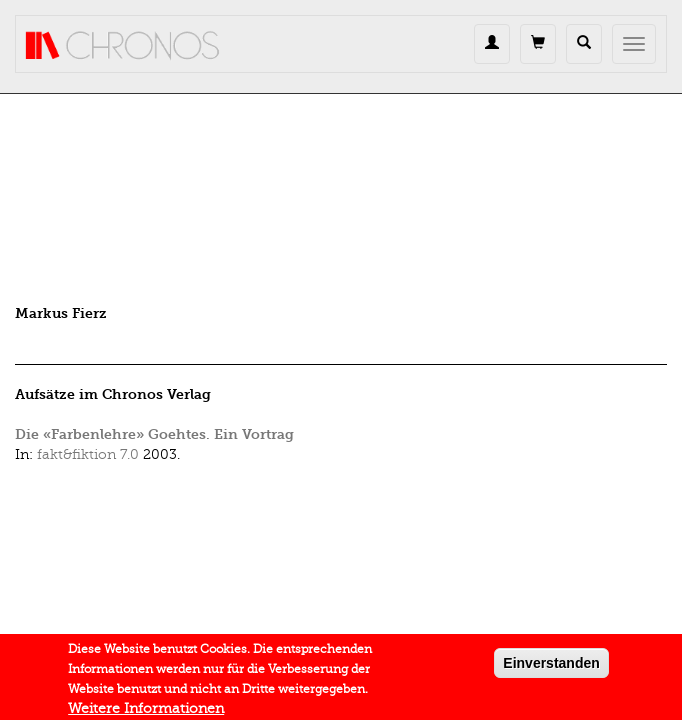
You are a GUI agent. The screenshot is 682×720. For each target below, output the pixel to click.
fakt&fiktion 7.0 (88, 454)
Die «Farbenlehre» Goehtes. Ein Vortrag (154, 434)
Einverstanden (551, 666)
